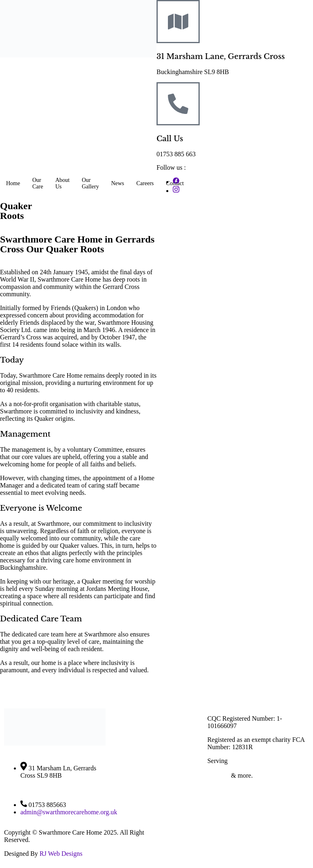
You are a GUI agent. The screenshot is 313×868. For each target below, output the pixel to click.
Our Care (37, 183)
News (118, 183)
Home (13, 183)
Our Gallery (90, 183)
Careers (145, 183)
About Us (63, 183)
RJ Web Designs (61, 854)
